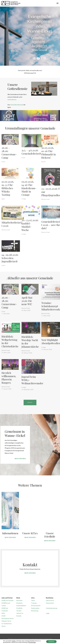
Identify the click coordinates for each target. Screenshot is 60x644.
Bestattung (35, 611)
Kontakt (19, 616)
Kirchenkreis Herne (8, 618)
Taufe (33, 600)
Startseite (19, 600)
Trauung (34, 603)
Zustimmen (51, 642)
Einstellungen (33, 642)
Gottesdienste (12, 100)
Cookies (14, 641)
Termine (19, 611)
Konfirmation (35, 608)
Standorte (19, 603)
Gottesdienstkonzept (17, 105)
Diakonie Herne (6, 621)
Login (48, 613)
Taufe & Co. (20, 613)
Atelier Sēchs (48, 639)
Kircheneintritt (36, 606)
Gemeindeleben (21, 606)
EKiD (3, 613)
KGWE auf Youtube (8, 600)
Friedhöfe (19, 608)
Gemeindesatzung (52, 608)
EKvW (3, 616)
